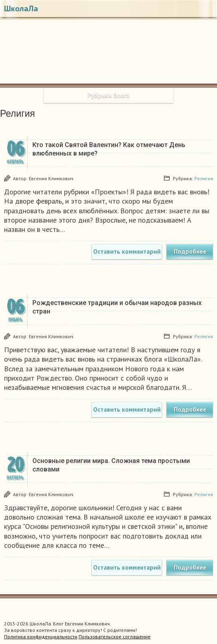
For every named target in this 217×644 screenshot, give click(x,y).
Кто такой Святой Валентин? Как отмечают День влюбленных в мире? (109, 149)
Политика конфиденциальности (41, 637)
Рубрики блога (108, 95)
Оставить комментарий (127, 251)
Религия (204, 178)
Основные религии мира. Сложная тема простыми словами (111, 465)
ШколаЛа (21, 8)
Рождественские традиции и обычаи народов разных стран (117, 307)
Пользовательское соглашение (115, 637)
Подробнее (190, 251)
